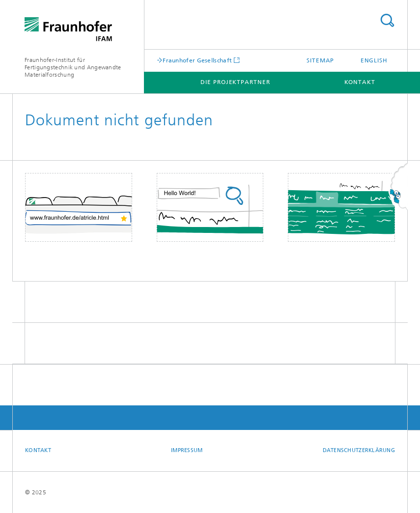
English (374, 60)
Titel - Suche (387, 20)
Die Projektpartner (235, 82)
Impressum (187, 450)
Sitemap (320, 60)
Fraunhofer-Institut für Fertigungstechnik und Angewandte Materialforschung (73, 67)
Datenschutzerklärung (359, 450)
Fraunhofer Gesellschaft (197, 60)
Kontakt (360, 82)
